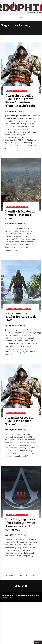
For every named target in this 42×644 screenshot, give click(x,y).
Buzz (8, 309)
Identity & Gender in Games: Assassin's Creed (20, 215)
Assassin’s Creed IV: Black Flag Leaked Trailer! (19, 421)
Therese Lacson (22, 91)
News (17, 309)
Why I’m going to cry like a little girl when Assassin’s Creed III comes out (20, 524)
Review (13, 91)
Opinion (14, 207)
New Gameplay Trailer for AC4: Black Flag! (21, 317)
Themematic (7, 598)
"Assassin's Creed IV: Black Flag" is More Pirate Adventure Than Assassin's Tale (20, 101)
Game (8, 91)
